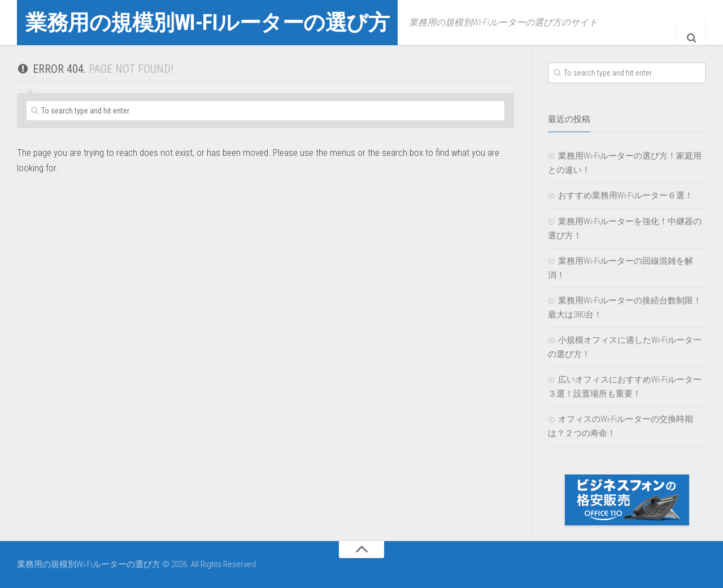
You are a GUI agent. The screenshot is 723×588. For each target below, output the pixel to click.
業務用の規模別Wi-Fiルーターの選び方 (227, 22)
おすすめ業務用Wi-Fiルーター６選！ (626, 195)
